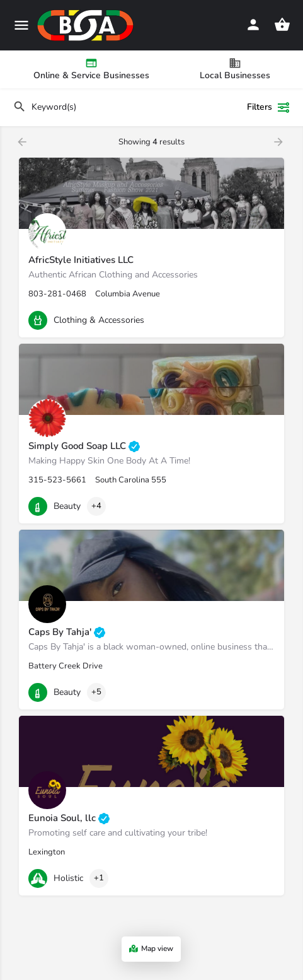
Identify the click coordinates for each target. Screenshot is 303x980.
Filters (269, 107)
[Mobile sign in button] (253, 25)
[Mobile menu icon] (21, 25)
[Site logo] (87, 25)
